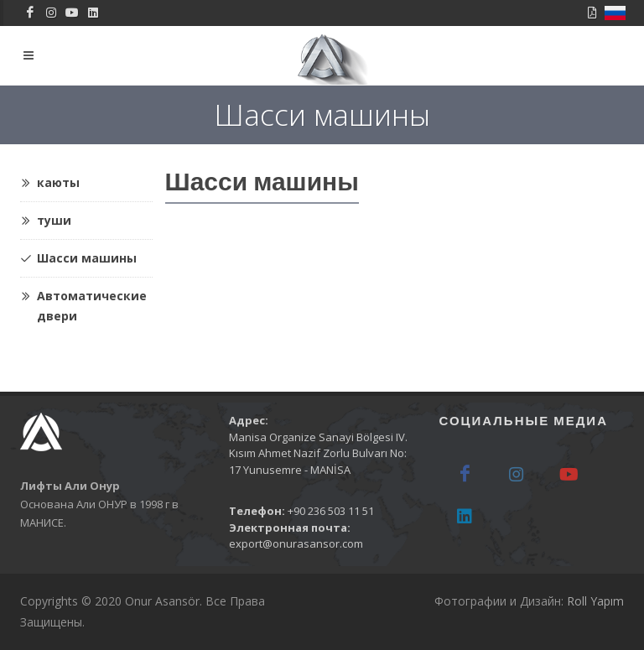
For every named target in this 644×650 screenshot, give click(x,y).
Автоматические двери (83, 301)
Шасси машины (78, 258)
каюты (50, 183)
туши (46, 221)
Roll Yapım (595, 601)
